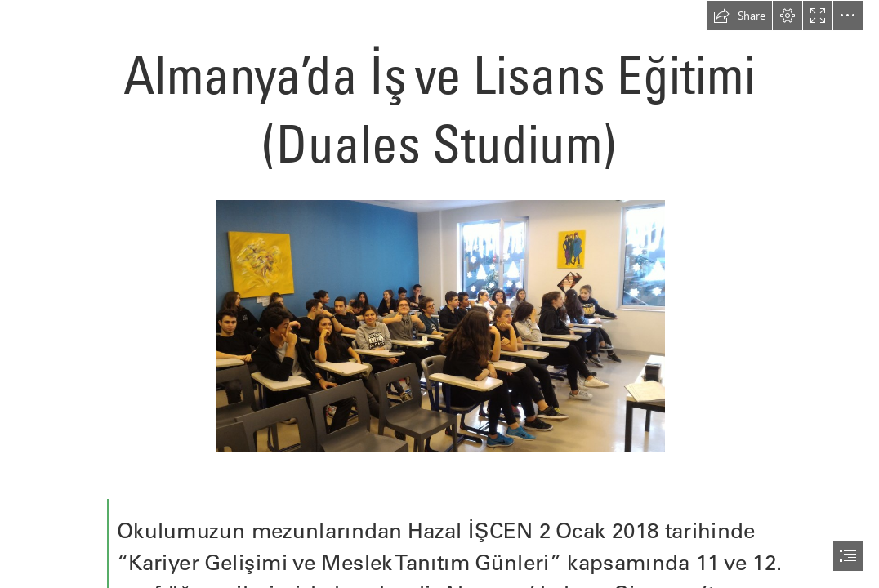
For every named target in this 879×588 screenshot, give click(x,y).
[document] (439, 294)
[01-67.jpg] (440, 325)
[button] (739, 16)
